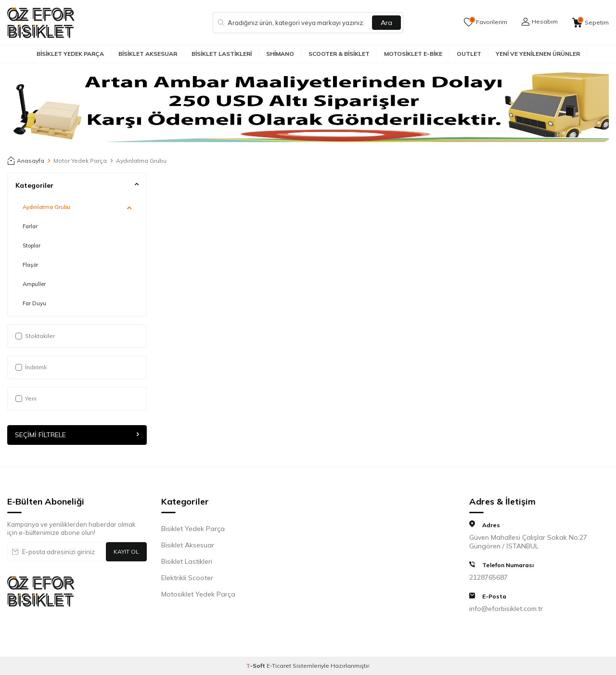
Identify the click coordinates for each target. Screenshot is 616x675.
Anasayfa (26, 161)
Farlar (30, 226)
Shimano (280, 54)
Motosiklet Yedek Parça (198, 594)
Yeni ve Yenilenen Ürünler (538, 54)
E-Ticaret (279, 666)
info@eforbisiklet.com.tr (506, 609)
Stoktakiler (35, 336)
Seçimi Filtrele (77, 435)
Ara (386, 23)
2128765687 (488, 577)
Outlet (469, 54)
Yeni (26, 398)
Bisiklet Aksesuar (148, 54)
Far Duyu (34, 303)
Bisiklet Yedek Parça (70, 54)
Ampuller (34, 284)
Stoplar (32, 246)
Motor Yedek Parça (80, 161)
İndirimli (31, 367)
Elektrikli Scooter (187, 578)
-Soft (256, 666)
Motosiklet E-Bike (413, 54)
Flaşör (30, 265)
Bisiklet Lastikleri (222, 54)
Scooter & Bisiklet (339, 54)
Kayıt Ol (126, 552)
